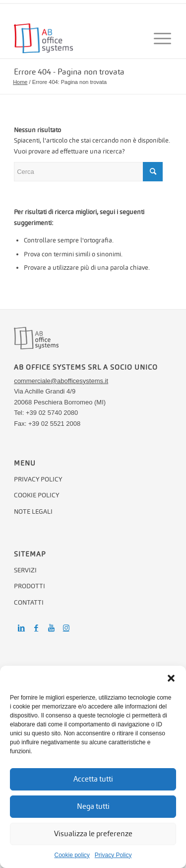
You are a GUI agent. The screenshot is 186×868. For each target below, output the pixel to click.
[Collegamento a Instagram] (66, 628)
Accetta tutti (93, 779)
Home (20, 82)
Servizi (25, 570)
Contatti (29, 602)
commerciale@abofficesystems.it (61, 381)
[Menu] (158, 38)
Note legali (33, 512)
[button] (171, 678)
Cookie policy (72, 855)
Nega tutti (93, 806)
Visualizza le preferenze (93, 833)
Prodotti (30, 586)
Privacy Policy (113, 855)
